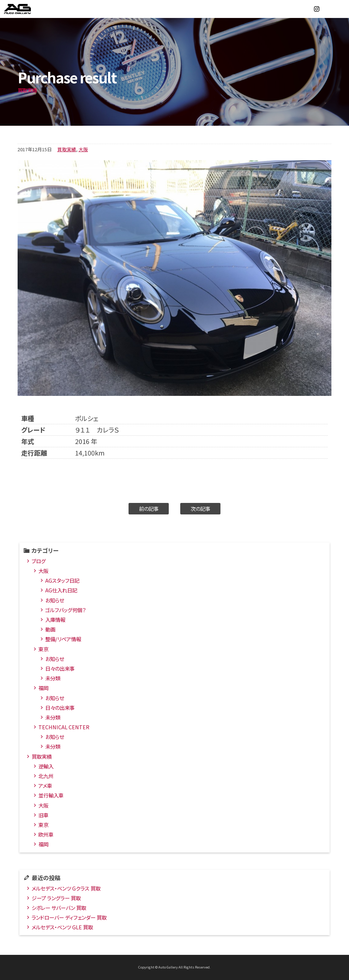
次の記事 (201, 509)
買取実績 (67, 149)
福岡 (43, 688)
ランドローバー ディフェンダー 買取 (69, 917)
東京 (43, 649)
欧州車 (46, 834)
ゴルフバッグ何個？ (66, 610)
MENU (340, 9)
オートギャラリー (25, 9)
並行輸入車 (51, 795)
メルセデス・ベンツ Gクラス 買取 (66, 888)
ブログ (39, 561)
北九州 (46, 776)
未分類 (53, 678)
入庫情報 (55, 620)
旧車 (43, 815)
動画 (50, 629)
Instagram (317, 9)
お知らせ (55, 600)
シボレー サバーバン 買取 (59, 908)
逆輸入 (46, 766)
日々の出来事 (60, 668)
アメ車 (45, 785)
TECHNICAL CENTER (64, 727)
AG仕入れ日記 (61, 590)
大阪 (83, 149)
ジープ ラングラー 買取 (56, 898)
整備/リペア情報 (63, 639)
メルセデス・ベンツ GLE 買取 (62, 927)
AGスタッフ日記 (62, 580)
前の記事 (149, 509)
